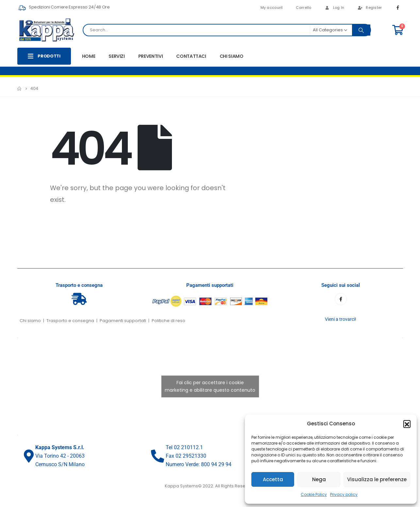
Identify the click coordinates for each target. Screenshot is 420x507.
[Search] (361, 30)
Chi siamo (30, 321)
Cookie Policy (314, 494)
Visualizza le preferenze (377, 479)
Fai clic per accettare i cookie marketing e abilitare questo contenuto (210, 386)
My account (272, 8)
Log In (335, 8)
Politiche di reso (168, 321)
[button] (407, 424)
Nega (319, 479)
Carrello (303, 8)
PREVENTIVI (151, 56)
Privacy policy (344, 494)
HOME (89, 56)
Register (370, 8)
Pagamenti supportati (123, 321)
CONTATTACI (191, 56)
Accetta (273, 479)
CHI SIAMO (232, 56)
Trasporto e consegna (70, 321)
